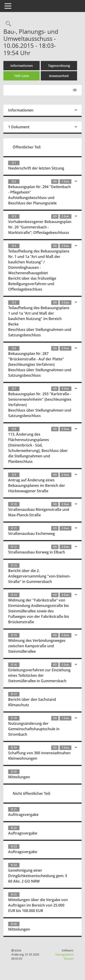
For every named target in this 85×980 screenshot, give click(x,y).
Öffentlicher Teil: (27, 147)
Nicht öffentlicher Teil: (32, 793)
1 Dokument (19, 127)
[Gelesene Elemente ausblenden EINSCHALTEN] (75, 90)
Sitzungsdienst (64, 957)
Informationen (22, 66)
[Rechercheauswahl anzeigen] (7, 24)
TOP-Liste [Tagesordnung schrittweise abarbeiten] (22, 76)
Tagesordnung (59, 66)
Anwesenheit (59, 76)
